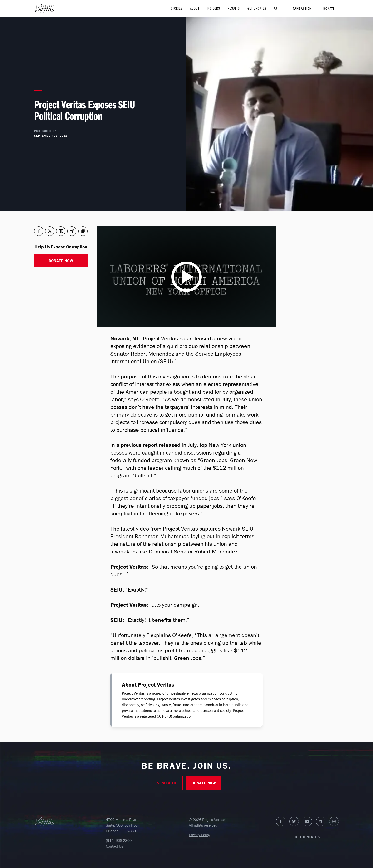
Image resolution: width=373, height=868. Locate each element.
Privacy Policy (200, 835)
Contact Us (114, 846)
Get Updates (257, 8)
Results (234, 8)
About (195, 8)
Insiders (213, 8)
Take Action (302, 8)
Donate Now (61, 261)
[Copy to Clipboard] (83, 231)
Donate (329, 8)
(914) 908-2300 (119, 840)
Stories (177, 8)
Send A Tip (167, 783)
